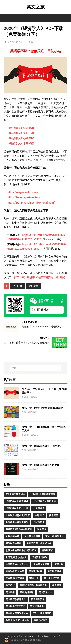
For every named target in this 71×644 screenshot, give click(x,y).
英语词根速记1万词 (15, 606)
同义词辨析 (39, 522)
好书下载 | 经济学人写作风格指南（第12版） (40, 277)
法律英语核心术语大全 (17, 564)
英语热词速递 (27, 592)
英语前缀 (57, 585)
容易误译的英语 (13, 543)
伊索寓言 (54, 515)
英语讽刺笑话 (38, 599)
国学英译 (42, 529)
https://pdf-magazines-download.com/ (31, 203)
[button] (66, 18)
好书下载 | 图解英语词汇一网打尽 (41, 446)
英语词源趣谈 (37, 606)
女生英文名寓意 (32, 536)
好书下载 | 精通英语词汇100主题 (41, 465)
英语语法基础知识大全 (17, 613)
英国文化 (34, 578)
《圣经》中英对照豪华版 (43, 494)
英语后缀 (10, 592)
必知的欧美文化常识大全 (39, 543)
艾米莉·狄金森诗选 (15, 578)
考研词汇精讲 (54, 571)
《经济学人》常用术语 (21, 143)
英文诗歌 (10, 585)
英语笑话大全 (45, 592)
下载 (31, 42)
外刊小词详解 (12, 536)
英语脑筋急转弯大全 (16, 599)
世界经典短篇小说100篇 (18, 515)
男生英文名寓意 (41, 564)
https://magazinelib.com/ (23, 192)
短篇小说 (59, 564)
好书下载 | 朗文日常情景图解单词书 (42, 408)
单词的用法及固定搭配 (17, 522)
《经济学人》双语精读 (21, 128)
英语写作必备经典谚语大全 (33, 585)
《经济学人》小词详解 (21, 138)
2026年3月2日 (14, 42)
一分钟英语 (39, 508)
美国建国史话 (36, 571)
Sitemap (32, 636)
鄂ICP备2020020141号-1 (50, 636)
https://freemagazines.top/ (24, 197)
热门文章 (34, 286)
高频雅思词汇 (41, 620)
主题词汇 (39, 515)
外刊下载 (18, 286)
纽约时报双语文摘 (15, 571)
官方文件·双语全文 (55, 536)
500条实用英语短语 (15, 494)
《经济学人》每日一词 (21, 133)
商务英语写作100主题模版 (19, 529)
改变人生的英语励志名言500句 (21, 550)
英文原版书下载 (52, 578)
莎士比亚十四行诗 (42, 613)
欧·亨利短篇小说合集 (16, 557)
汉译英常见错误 (40, 557)
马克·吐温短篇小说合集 (17, 620)
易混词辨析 (47, 550)
